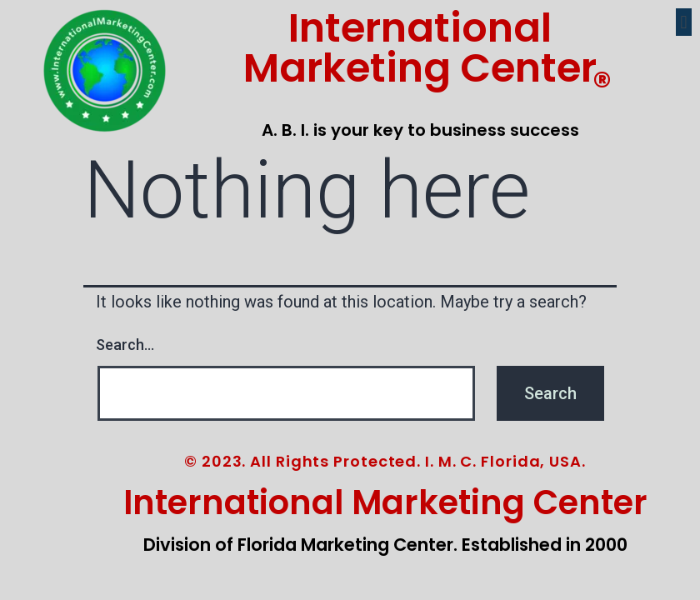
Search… (125, 345)
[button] (684, 22)
